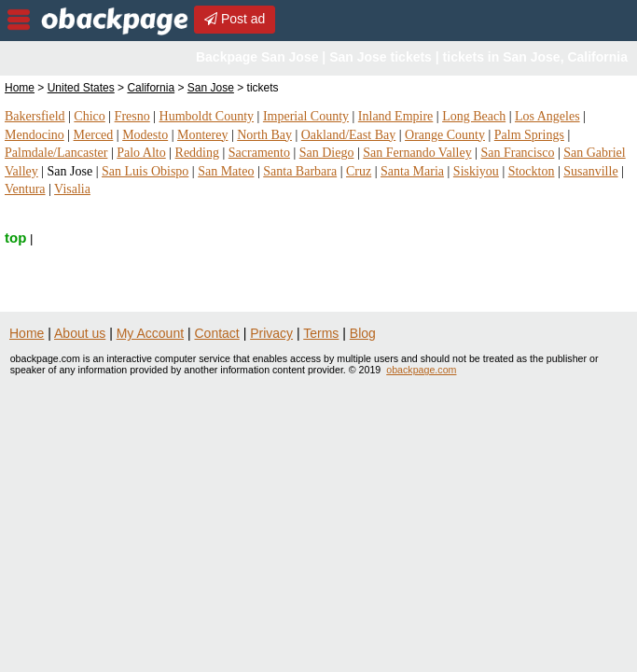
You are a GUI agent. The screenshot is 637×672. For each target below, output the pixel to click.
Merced (94, 135)
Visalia (72, 189)
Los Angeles (547, 116)
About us (80, 333)
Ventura (25, 189)
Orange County (445, 135)
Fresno (132, 116)
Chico (89, 116)
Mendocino (35, 135)
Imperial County (306, 116)
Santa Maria (412, 171)
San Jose (211, 88)
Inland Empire (395, 116)
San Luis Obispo (145, 171)
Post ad (235, 19)
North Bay (264, 135)
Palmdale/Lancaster (56, 153)
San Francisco (517, 153)
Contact (217, 333)
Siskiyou (476, 171)
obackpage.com (421, 370)
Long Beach (474, 116)
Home (20, 88)
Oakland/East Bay (348, 135)
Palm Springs (529, 135)
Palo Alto (141, 153)
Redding (197, 153)
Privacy (271, 333)
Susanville (590, 171)
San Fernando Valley (417, 153)
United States (81, 88)
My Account (150, 333)
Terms (321, 333)
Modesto (145, 135)
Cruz (359, 171)
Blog (363, 333)
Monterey (202, 135)
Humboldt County (207, 116)
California (151, 88)
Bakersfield (35, 116)
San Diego (327, 153)
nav (19, 20)
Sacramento (259, 153)
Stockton (532, 171)
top (15, 238)
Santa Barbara (300, 171)
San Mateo (226, 171)
